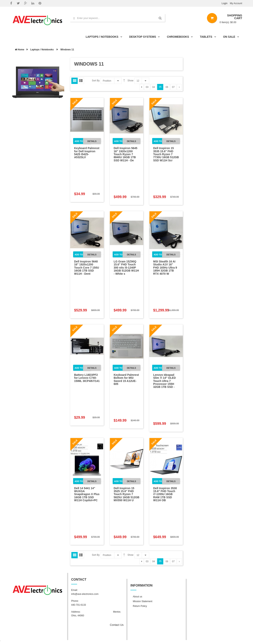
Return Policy (140, 606)
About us (137, 597)
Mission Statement (143, 601)
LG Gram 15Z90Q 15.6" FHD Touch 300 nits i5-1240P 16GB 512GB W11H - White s (126, 268)
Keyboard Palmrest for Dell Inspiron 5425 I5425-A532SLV (87, 153)
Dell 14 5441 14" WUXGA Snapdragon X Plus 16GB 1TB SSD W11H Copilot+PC (87, 494)
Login (224, 3)
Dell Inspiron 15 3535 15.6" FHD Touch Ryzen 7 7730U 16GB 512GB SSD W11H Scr (166, 154)
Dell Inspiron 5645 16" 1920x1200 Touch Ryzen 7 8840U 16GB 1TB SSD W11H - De (126, 154)
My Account (236, 3)
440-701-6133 (79, 605)
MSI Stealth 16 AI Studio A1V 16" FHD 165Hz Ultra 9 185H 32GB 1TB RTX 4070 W (165, 268)
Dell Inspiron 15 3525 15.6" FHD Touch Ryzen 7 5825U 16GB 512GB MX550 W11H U (126, 494)
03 (147, 87)
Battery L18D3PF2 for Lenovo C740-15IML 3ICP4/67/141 (87, 378)
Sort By (96, 81)
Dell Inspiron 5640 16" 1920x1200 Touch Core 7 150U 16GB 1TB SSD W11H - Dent (87, 268)
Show (130, 81)
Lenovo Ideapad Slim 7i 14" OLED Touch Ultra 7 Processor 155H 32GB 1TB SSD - (164, 381)
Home (20, 50)
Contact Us (117, 625)
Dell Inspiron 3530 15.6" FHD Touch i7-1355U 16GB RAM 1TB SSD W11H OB (165, 494)
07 (173, 87)
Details (92, 141)
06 (167, 87)
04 (153, 87)
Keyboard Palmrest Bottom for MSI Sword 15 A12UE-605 (126, 379)
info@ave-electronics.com (85, 594)
